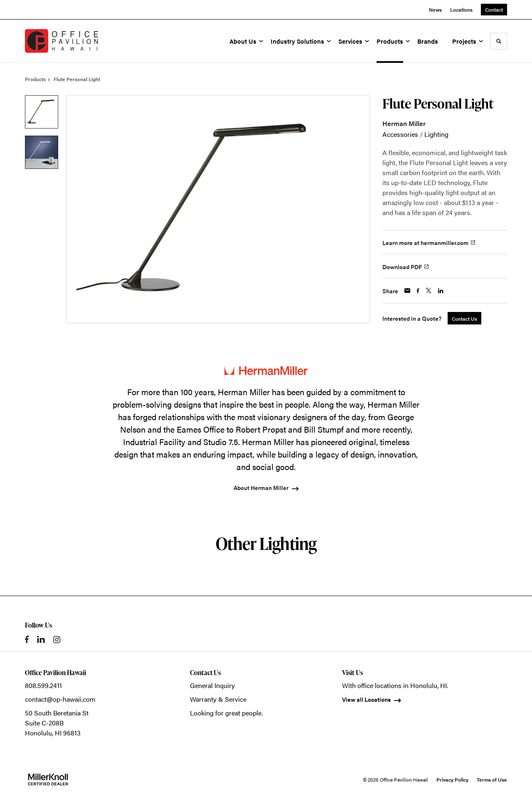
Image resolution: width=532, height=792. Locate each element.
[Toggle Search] (499, 41)
